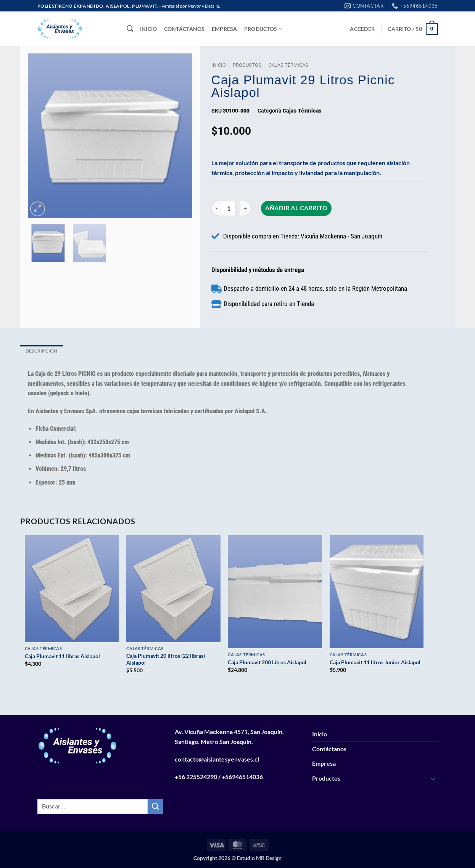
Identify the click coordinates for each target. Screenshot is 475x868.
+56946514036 (242, 777)
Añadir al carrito (297, 208)
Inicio (149, 29)
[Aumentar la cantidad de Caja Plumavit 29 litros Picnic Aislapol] (246, 208)
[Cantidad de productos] (229, 208)
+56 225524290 (196, 777)
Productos (263, 29)
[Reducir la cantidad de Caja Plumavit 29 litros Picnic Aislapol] (217, 208)
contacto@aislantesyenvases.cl (217, 759)
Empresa (225, 29)
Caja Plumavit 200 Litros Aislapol (267, 662)
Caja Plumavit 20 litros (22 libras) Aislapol (166, 659)
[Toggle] (433, 778)
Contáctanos (184, 29)
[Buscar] (130, 29)
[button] (362, 29)
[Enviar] (155, 806)
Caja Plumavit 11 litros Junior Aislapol (375, 662)
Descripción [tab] (42, 351)
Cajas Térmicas (288, 65)
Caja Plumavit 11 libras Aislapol (62, 656)
